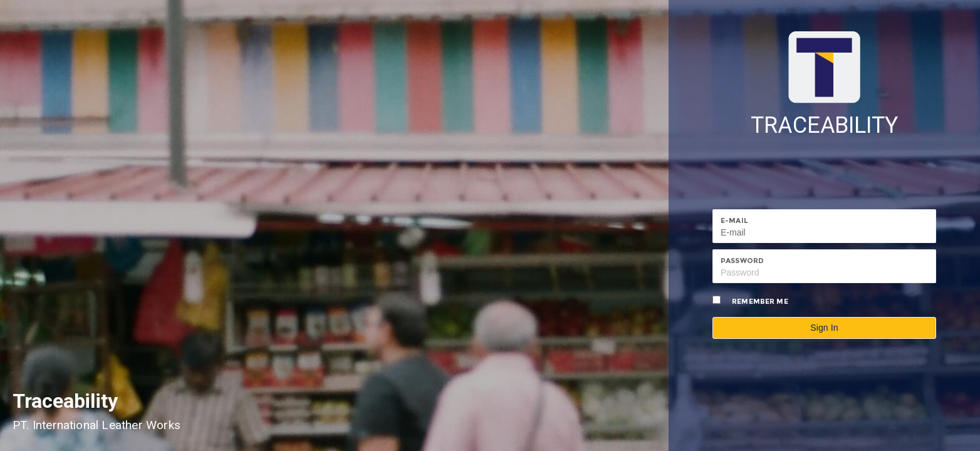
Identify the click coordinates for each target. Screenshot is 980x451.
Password (742, 261)
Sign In (824, 328)
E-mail (734, 220)
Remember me (760, 301)
